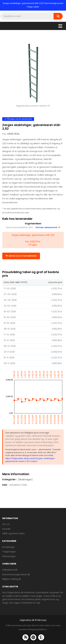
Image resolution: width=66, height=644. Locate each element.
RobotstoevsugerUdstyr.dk (16, 574)
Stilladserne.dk (10, 570)
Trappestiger (9, 552)
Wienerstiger (9, 556)
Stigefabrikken (33, 224)
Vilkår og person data (13, 533)
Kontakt (6, 529)
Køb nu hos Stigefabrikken (21, 256)
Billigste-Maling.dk (12, 579)
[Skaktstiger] (25, 480)
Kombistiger (9, 547)
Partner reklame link (48, 227)
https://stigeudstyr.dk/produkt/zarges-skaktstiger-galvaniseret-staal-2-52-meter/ (30, 460)
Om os (6, 524)
